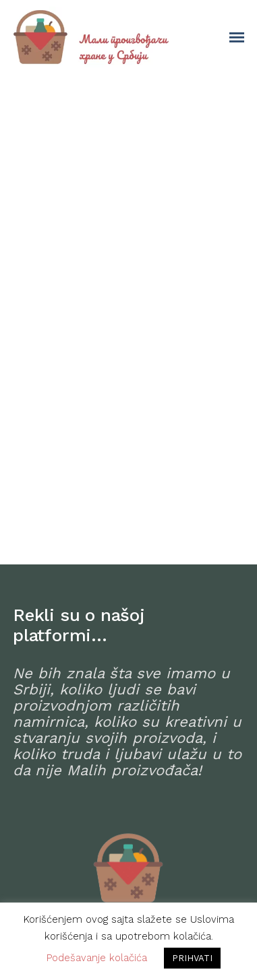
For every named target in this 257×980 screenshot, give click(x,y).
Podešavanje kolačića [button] (97, 958)
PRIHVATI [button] (192, 958)
